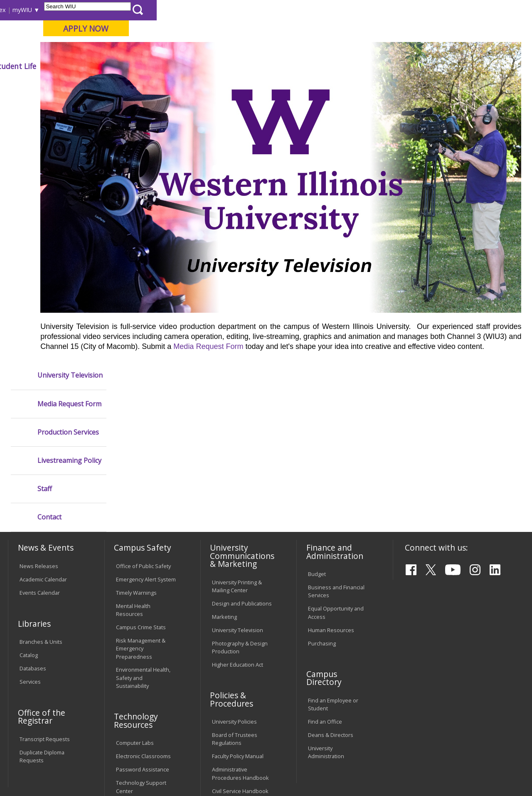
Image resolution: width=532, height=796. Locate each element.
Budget (317, 435)
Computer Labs (135, 604)
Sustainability (139, 736)
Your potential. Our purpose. (92, 49)
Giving (342, 66)
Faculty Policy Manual (238, 617)
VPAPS (164, 85)
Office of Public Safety (143, 427)
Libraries (251, 10)
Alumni (223, 66)
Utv (185, 85)
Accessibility (40, 736)
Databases (33, 529)
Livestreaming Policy (69, 197)
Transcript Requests (45, 600)
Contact (49, 253)
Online (236, 49)
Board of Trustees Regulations (235, 600)
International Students (126, 10)
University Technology (143, 665)
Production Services (68, 168)
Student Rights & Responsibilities (233, 669)
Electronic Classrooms (143, 617)
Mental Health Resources (133, 471)
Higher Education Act (238, 525)
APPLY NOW (461, 28)
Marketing (224, 477)
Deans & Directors (331, 596)
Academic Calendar (43, 440)
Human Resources (331, 491)
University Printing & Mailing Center (237, 447)
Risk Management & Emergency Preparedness (141, 509)
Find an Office (325, 583)
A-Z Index (368, 10)
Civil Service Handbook (240, 652)
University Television (70, 111)
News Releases (39, 427)
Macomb (160, 49)
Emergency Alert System (146, 440)
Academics (119, 66)
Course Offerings (293, 10)
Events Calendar (40, 454)
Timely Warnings (136, 454)
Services (30, 543)
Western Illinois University (131, 36)
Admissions (174, 66)
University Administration (326, 613)
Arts (259, 66)
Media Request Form (465, 368)
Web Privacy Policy (184, 770)
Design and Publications (242, 464)
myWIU (398, 10)
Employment (89, 736)
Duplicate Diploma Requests (42, 617)
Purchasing (322, 504)
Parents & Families (36, 10)
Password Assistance (143, 630)
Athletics (299, 66)
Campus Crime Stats (141, 488)
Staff (45, 225)
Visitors (79, 10)
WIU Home (133, 85)
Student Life (390, 66)
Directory (335, 10)
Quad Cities (200, 49)
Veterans (185, 736)
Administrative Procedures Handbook (240, 634)
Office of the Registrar (42, 577)
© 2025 (30, 770)
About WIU (65, 66)
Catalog (29, 516)
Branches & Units (41, 503)
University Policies (234, 583)
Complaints (226, 686)
